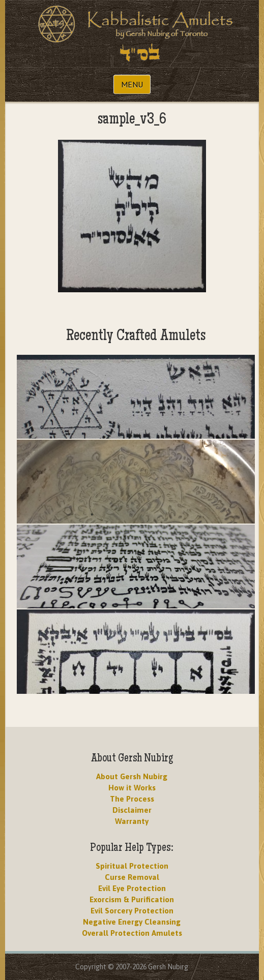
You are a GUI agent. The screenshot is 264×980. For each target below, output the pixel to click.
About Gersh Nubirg (132, 776)
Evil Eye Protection (132, 888)
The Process (132, 799)
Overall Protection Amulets (132, 933)
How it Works (132, 788)
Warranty (132, 821)
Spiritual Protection (132, 866)
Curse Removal (132, 877)
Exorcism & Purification (132, 899)
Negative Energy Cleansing (132, 922)
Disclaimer (132, 810)
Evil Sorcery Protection (132, 911)
